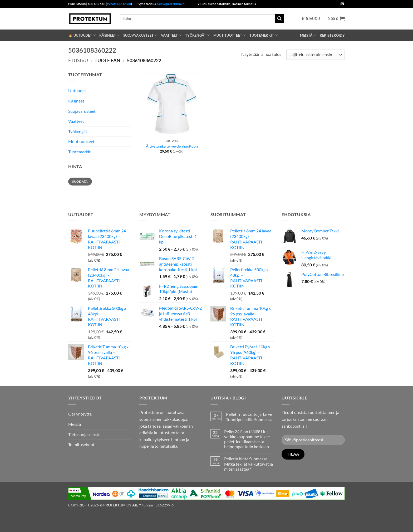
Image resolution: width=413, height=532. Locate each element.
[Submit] (279, 19)
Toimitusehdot (81, 444)
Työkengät (197, 35)
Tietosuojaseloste (84, 434)
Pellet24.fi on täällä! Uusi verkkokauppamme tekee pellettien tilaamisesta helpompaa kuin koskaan (247, 439)
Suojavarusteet (140, 35)
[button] (311, 19)
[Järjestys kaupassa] (316, 55)
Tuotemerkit (264, 35)
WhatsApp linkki (119, 4)
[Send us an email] (342, 4)
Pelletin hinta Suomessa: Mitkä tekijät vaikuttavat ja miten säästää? (249, 464)
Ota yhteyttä (80, 414)
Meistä (308, 35)
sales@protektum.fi (171, 4)
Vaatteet (171, 35)
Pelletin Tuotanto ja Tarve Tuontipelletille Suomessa (249, 417)
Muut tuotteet (230, 35)
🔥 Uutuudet (82, 35)
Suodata (80, 181)
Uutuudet (77, 91)
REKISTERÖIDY (332, 35)
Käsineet (109, 35)
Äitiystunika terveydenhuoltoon (172, 146)
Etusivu (78, 60)
